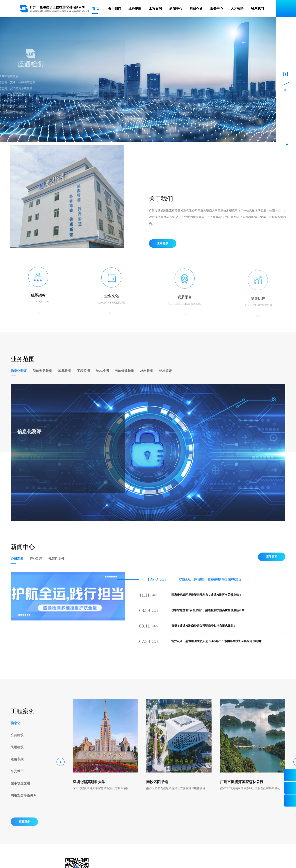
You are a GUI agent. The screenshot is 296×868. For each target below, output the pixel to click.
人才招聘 (237, 9)
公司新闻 (17, 565)
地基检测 (65, 377)
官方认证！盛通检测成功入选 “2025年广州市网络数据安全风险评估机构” (217, 648)
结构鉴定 (165, 377)
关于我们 (115, 9)
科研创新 (196, 9)
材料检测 (147, 377)
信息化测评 (19, 377)
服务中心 (217, 9)
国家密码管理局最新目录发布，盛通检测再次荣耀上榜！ (207, 601)
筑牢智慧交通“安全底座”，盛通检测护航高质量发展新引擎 (208, 617)
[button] (287, 144)
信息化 (15, 729)
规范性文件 (57, 565)
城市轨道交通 (20, 790)
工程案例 (155, 9)
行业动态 (36, 565)
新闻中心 (176, 9)
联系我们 (257, 9)
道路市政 (17, 766)
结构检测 (102, 377)
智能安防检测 (42, 377)
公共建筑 (17, 742)
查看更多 (169, 243)
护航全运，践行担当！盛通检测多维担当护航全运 (210, 586)
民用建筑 (17, 754)
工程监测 (83, 377)
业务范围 (135, 9)
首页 (96, 9)
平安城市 (17, 778)
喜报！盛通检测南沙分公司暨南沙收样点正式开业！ (204, 632)
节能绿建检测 (124, 377)
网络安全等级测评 (24, 802)
